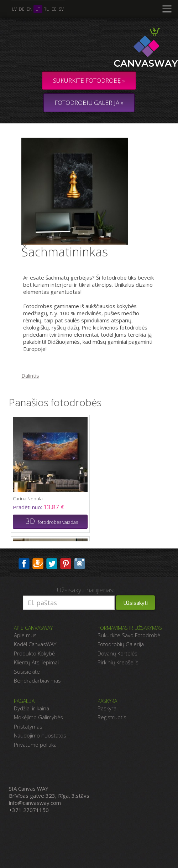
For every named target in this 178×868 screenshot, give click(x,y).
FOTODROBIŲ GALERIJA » (89, 103)
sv (61, 9)
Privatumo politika (35, 745)
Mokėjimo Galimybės (38, 717)
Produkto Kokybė (34, 653)
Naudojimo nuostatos (40, 735)
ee (54, 9)
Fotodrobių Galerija (121, 644)
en (30, 9)
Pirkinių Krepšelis (118, 662)
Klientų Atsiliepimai (36, 662)
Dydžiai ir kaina (32, 708)
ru (46, 9)
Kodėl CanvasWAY (35, 644)
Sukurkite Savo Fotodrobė (129, 635)
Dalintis (30, 376)
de (22, 9)
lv (14, 9)
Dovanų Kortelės (117, 653)
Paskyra (107, 708)
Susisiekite (27, 672)
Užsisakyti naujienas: (85, 590)
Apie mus (25, 635)
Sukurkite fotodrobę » (89, 80)
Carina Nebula (28, 499)
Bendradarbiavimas (37, 680)
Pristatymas (28, 726)
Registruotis (112, 717)
